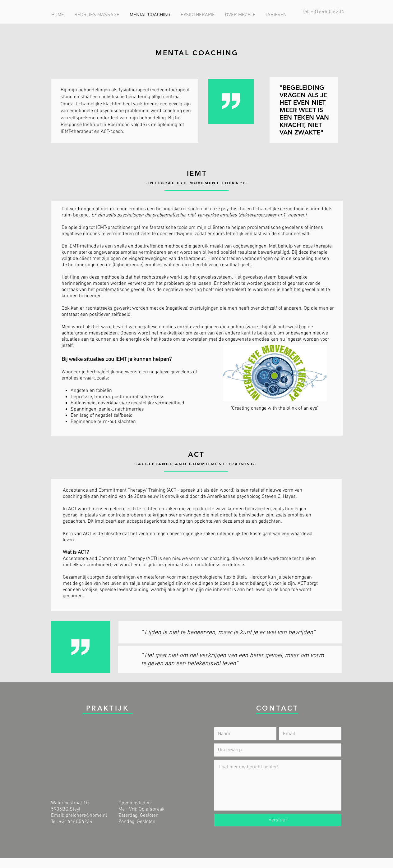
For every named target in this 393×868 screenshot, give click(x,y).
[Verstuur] (278, 820)
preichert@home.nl (86, 816)
